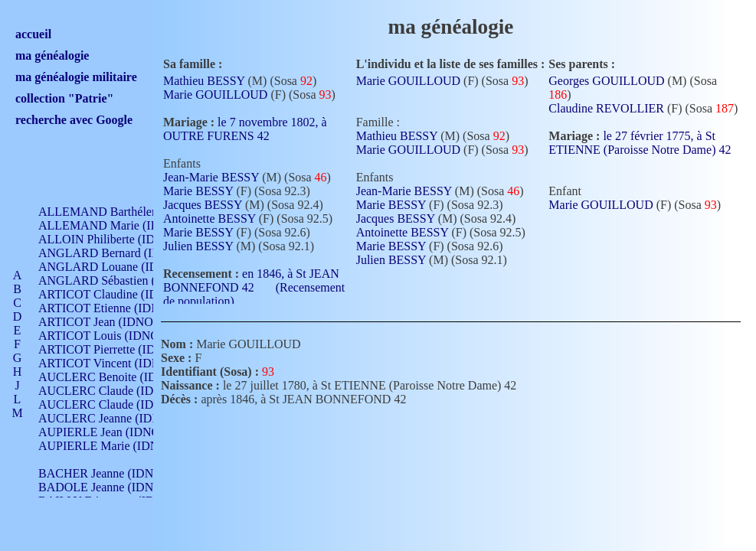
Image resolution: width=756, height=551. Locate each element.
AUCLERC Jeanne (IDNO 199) (117, 418)
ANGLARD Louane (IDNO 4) (114, 267)
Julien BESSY (198, 246)
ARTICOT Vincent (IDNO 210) (116, 363)
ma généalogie (52, 55)
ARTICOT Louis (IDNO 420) (111, 336)
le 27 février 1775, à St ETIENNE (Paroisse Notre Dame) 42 (640, 148)
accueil (33, 34)
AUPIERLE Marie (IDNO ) (106, 446)
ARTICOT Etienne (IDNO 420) (116, 308)
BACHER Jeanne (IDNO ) (104, 473)
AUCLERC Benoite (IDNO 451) (119, 377)
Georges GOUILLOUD (606, 81)
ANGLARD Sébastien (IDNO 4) (119, 280)
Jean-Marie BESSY (211, 177)
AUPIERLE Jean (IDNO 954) (112, 432)
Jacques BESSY (203, 205)
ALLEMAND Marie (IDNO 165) (121, 225)
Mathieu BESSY (204, 81)
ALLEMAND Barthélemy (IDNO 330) (134, 212)
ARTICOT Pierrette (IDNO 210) (118, 349)
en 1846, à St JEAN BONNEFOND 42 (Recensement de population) (254, 287)
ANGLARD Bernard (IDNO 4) (115, 253)
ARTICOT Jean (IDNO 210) (108, 322)
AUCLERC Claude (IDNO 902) (118, 391)
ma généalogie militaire (76, 77)
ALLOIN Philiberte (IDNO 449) (118, 239)
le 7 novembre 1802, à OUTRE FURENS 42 (245, 129)
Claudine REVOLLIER (606, 108)
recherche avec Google (74, 120)
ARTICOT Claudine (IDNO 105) (120, 294)
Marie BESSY (198, 191)
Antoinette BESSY (209, 218)
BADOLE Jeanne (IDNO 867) (113, 487)
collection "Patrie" (64, 98)
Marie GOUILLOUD (215, 95)
